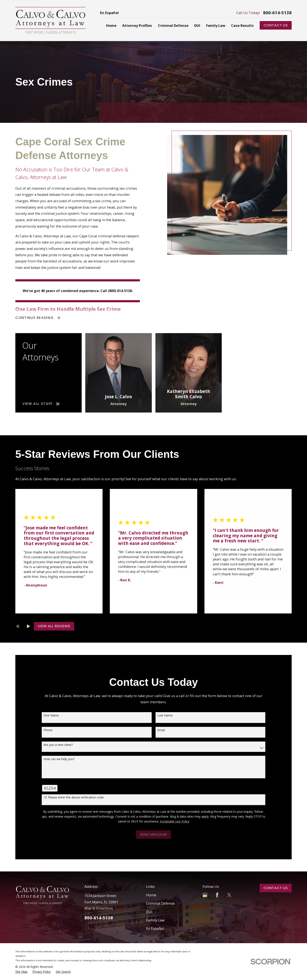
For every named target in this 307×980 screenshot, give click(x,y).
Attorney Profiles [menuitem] (137, 25)
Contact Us (276, 25)
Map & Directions (99, 908)
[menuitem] (21, 972)
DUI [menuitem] (197, 25)
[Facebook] (217, 895)
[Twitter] (229, 895)
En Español (109, 13)
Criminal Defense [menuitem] (173, 25)
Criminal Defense (160, 903)
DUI (149, 912)
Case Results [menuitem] (242, 25)
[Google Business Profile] (205, 895)
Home (151, 895)
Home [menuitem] (111, 25)
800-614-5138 (277, 13)
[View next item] (29, 626)
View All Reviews (54, 626)
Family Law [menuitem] (216, 25)
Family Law (155, 920)
